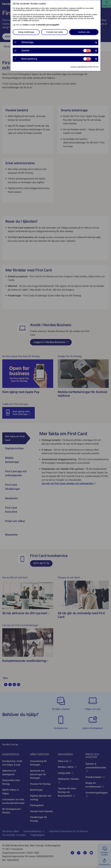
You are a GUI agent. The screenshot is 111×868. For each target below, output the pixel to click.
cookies (26, 25)
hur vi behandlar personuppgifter (46, 25)
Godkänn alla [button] (84, 32)
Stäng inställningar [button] (26, 32)
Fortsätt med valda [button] (54, 32)
